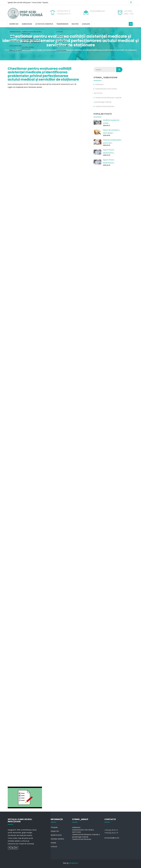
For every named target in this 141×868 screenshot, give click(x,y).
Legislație (86, 24)
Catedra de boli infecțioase (105, 106)
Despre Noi (14, 24)
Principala (54, 827)
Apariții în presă (56, 835)
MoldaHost (74, 863)
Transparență (62, 24)
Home (7, 50)
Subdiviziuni (27, 24)
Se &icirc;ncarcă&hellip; (43, 441)
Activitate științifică (44, 24)
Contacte (54, 847)
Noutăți (75, 24)
